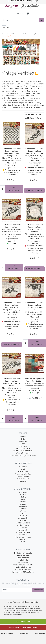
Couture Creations (23, 523)
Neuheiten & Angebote (23, 553)
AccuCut (23, 495)
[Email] (17, 590)
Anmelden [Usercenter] (20, 13)
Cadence (23, 509)
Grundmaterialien (23, 555)
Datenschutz (23, 472)
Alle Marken (23, 492)
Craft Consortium (23, 528)
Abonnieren (38, 590)
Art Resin (23, 502)
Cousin (23, 521)
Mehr (23, 542)
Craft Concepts (23, 525)
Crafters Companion (23, 537)
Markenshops (23, 562)
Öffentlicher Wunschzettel (23, 451)
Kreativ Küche (23, 560)
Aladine (23, 497)
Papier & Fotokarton (23, 567)
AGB (23, 469)
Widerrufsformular (23, 453)
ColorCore (23, 516)
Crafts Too (23, 539)
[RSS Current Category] (36, 73)
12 (34, 118)
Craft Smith (23, 530)
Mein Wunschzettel (23, 448)
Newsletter (23, 481)
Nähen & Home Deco (23, 570)
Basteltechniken (23, 558)
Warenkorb (23, 441)
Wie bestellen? (23, 479)
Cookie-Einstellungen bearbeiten (23, 456)
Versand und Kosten (23, 474)
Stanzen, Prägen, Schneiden (23, 565)
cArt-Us (23, 511)
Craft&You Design (23, 532)
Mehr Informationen (14, 189)
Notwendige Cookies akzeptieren (23, 627)
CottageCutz (23, 518)
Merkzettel (23, 446)
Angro (23, 499)
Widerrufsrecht (23, 476)
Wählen (34, 114)
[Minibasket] (28, 14)
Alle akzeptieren (23, 622)
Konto (23, 444)
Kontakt (23, 437)
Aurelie (23, 504)
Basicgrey (23, 506)
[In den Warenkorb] (2, 189)
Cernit (23, 513)
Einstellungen (7, 633)
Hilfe (23, 439)
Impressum (23, 467)
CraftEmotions (23, 535)
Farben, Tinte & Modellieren (23, 572)
